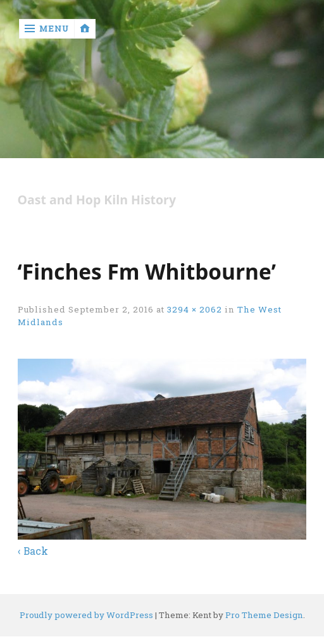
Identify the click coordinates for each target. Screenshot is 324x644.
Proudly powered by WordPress (86, 615)
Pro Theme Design (264, 615)
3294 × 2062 (195, 309)
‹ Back (33, 551)
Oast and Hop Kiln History (97, 200)
